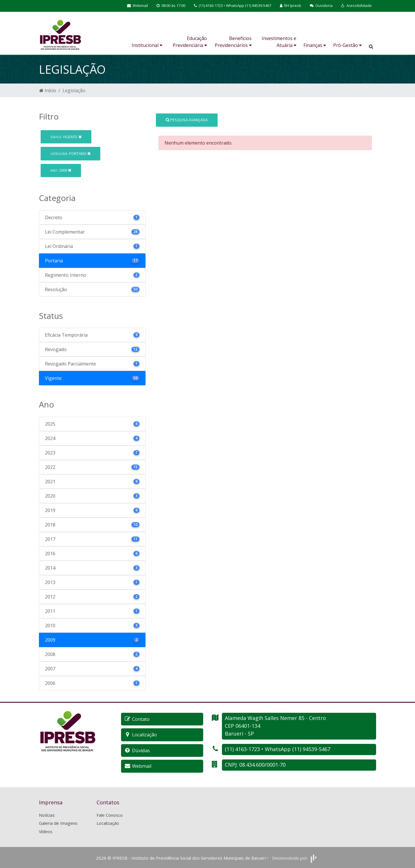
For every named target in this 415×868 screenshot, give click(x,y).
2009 (61, 170)
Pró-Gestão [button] (347, 45)
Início (48, 90)
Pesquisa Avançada (187, 120)
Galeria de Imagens (58, 822)
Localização (108, 822)
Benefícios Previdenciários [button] (233, 42)
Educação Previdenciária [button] (190, 42)
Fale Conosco (110, 814)
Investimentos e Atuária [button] (279, 42)
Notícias (47, 814)
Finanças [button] (315, 45)
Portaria (70, 153)
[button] (356, 6)
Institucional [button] (147, 45)
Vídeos (46, 831)
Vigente (66, 137)
